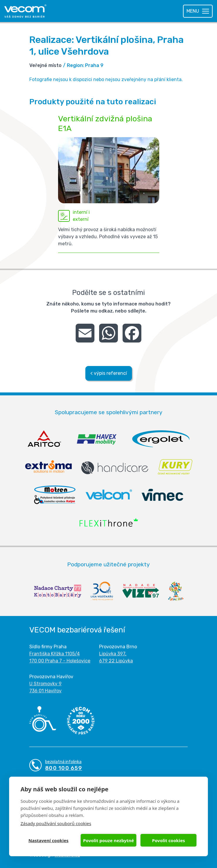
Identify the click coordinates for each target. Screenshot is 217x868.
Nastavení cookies (49, 840)
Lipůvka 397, (113, 654)
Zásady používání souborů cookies (56, 823)
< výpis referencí (109, 373)
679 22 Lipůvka (116, 661)
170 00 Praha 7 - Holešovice (60, 661)
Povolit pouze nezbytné (108, 840)
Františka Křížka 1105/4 (55, 654)
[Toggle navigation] (198, 11)
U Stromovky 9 (45, 684)
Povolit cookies (168, 840)
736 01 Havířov (45, 691)
